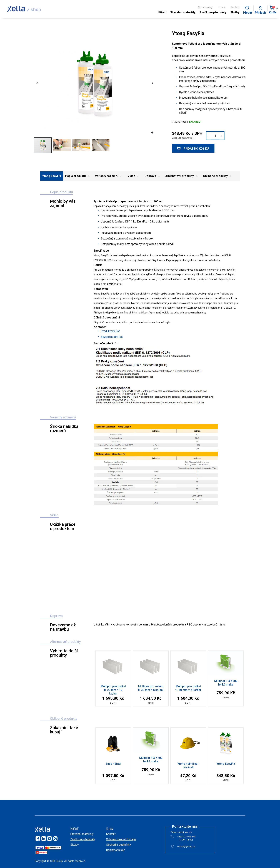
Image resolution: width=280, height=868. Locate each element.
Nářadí (74, 829)
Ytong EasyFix (52, 176)
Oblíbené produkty (218, 176)
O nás (222, 7)
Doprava (153, 176)
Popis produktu (78, 176)
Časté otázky (205, 7)
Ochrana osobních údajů (121, 839)
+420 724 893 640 (186, 837)
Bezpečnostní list (112, 337)
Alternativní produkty (182, 176)
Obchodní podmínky (118, 845)
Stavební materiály (82, 834)
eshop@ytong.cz (186, 847)
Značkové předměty (83, 839)
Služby (75, 845)
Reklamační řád (116, 850)
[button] (152, 133)
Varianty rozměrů (109, 176)
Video (134, 176)
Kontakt (235, 7)
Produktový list (110, 331)
